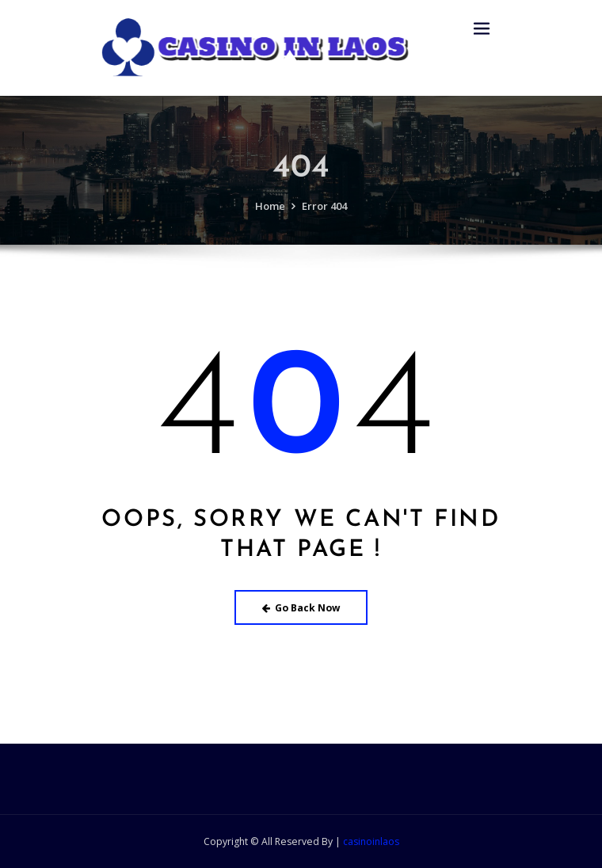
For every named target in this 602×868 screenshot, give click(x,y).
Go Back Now (301, 608)
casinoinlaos (371, 841)
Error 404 (324, 224)
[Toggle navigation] (482, 29)
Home (270, 224)
